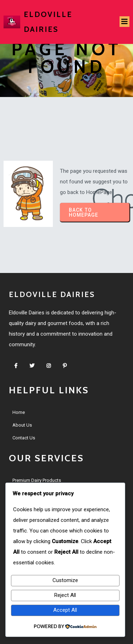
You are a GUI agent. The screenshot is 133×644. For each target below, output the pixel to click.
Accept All (65, 610)
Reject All (65, 595)
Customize (65, 580)
